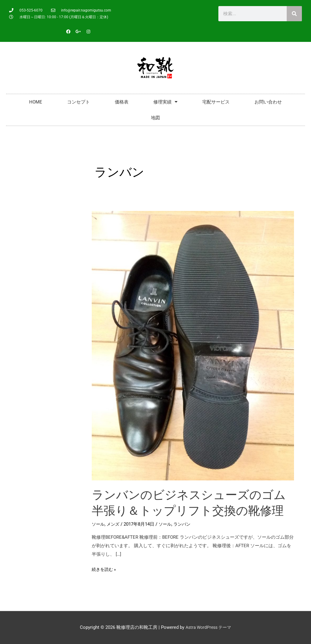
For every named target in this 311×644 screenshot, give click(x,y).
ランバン (185, 524)
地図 (155, 118)
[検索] (294, 14)
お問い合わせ (268, 102)
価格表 (122, 102)
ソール (99, 524)
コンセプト (79, 102)
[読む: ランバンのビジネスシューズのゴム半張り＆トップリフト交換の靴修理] (193, 345)
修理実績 (165, 102)
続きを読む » (105, 569)
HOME (36, 102)
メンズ (114, 524)
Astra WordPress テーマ (208, 627)
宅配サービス (216, 102)
